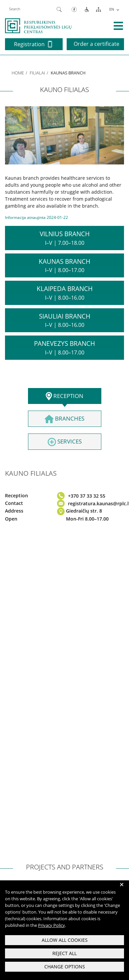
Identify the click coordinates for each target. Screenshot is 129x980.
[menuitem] (113, 9)
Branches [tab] (64, 419)
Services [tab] (65, 442)
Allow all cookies (65, 940)
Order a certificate (96, 44)
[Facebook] (74, 9)
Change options (65, 967)
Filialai (37, 73)
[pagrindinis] (38, 25)
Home (18, 73)
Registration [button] (33, 44)
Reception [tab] (64, 396)
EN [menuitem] (112, 9)
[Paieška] (59, 9)
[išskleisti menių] (118, 26)
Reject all (64, 953)
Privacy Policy (51, 925)
